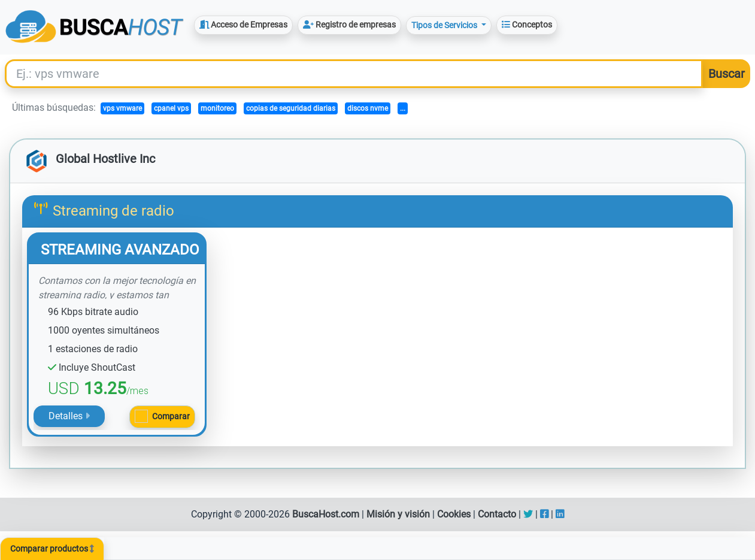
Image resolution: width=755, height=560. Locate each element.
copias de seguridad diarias (291, 108)
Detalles (69, 416)
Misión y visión (398, 514)
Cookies (454, 514)
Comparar (171, 416)
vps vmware (122, 108)
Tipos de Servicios (445, 25)
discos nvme (368, 108)
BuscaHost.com (326, 514)
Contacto (497, 514)
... (403, 108)
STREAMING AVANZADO (120, 250)
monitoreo (217, 108)
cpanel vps (171, 108)
